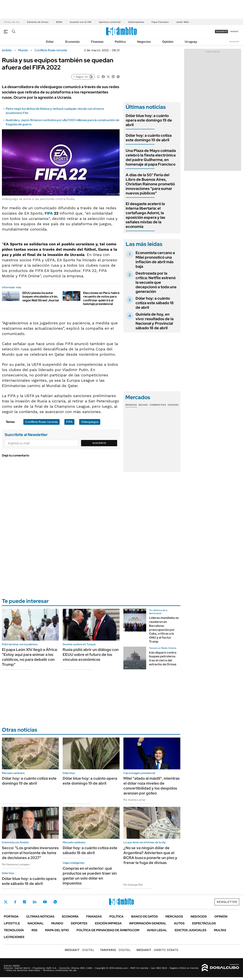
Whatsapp (55, 902)
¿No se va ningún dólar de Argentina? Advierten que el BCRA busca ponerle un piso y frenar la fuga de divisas (150, 855)
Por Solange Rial (133, 885)
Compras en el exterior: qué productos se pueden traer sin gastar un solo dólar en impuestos (90, 876)
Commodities (158, 405)
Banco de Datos (144, 916)
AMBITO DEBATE (157, 950)
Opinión (168, 42)
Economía (72, 42)
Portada (11, 916)
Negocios (144, 42)
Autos (179, 923)
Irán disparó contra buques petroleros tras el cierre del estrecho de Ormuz (163, 658)
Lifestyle (12, 923)
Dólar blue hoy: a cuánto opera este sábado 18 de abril (29, 881)
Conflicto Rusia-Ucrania (51, 50)
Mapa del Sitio (57, 930)
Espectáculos (204, 923)
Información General (148, 923)
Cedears (173, 405)
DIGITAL (80, 950)
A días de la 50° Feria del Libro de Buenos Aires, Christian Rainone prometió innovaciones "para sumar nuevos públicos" (150, 184)
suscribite (222, 31)
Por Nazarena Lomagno (16, 864)
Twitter (6, 902)
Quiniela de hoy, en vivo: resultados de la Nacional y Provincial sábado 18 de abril (155, 321)
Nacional (36, 923)
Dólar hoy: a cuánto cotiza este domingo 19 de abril (149, 138)
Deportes (79, 923)
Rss (34, 930)
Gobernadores (136, 22)
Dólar (50, 42)
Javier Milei (182, 22)
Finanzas (97, 42)
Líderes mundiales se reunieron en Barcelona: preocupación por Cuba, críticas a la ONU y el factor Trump (164, 630)
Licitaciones (14, 937)
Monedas (131, 405)
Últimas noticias (40, 916)
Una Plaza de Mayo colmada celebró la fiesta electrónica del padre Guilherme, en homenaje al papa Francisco (151, 157)
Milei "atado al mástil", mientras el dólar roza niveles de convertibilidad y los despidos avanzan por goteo (151, 786)
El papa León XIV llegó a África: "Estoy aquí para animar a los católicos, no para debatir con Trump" (30, 657)
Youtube (45, 902)
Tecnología (14, 930)
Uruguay (191, 42)
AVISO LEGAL (157, 930)
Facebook (15, 902)
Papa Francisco (160, 22)
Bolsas (143, 405)
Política (120, 42)
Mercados (174, 916)
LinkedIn (35, 902)
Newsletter (234, 41)
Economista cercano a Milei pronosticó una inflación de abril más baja (155, 260)
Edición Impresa (108, 923)
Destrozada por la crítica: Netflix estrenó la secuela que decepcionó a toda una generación (156, 282)
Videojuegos (90, 422)
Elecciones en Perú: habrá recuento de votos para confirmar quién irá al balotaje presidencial (101, 298)
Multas (220, 930)
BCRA (59, 22)
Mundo (23, 50)
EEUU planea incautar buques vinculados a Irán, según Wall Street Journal (41, 297)
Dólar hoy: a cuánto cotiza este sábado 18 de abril (155, 303)
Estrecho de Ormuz (38, 22)
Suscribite (99, 443)
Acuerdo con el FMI (80, 22)
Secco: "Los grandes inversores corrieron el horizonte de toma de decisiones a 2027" (30, 853)
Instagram (24, 902)
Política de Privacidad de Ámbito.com (108, 930)
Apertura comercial (110, 22)
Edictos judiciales (191, 930)
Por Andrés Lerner (135, 800)
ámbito (7, 50)
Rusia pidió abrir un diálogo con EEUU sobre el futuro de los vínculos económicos (91, 655)
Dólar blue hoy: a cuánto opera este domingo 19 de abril (149, 120)
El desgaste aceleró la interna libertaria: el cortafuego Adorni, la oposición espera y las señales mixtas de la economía (145, 215)
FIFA (49, 213)
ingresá (234, 31)
